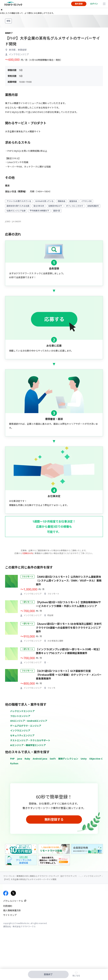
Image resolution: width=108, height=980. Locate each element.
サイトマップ (10, 915)
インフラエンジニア (20, 731)
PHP (12, 759)
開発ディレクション (68, 759)
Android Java (40, 759)
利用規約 (8, 906)
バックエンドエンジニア (22, 711)
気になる (76, 976)
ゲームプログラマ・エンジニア (26, 726)
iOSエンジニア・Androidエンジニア (29, 721)
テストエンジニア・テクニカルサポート (30, 740)
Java (20, 759)
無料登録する (54, 819)
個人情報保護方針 (12, 910)
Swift (53, 759)
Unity (84, 759)
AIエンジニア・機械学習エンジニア (28, 745)
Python (14, 763)
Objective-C (96, 759)
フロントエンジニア (20, 716)
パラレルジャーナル (13, 901)
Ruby (27, 759)
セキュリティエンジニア (22, 735)
